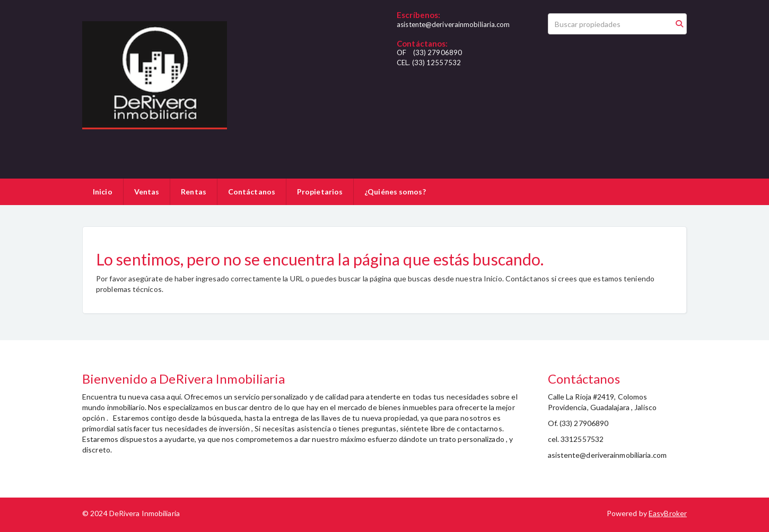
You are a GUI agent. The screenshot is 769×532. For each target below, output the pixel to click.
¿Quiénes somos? (395, 192)
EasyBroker (668, 513)
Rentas (194, 192)
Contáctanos (252, 192)
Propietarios (320, 192)
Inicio (103, 192)
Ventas (147, 192)
